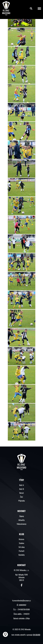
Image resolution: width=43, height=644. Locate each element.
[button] (31, 8)
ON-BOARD (37, 635)
